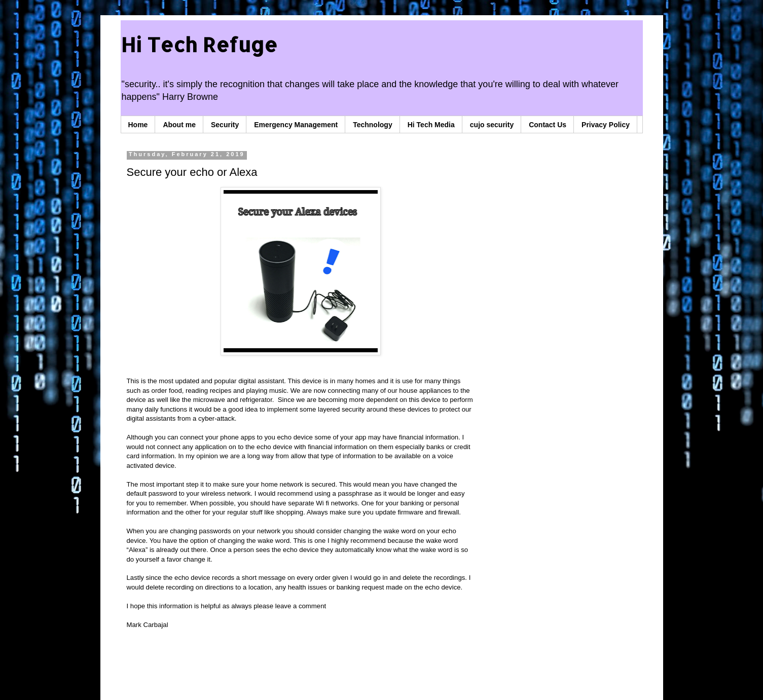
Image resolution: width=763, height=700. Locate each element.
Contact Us (548, 125)
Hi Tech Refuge (199, 44)
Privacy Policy (606, 125)
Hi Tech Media (431, 125)
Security (225, 125)
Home (138, 125)
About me (179, 125)
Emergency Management (296, 125)
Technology (373, 125)
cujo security (492, 125)
